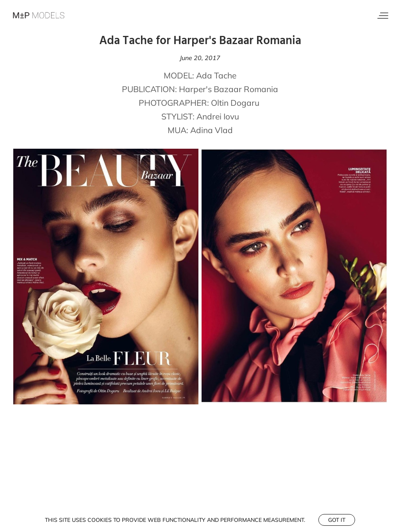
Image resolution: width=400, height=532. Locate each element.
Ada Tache (216, 75)
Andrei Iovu (218, 116)
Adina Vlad (212, 130)
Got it (337, 520)
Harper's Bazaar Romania (229, 89)
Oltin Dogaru (235, 103)
